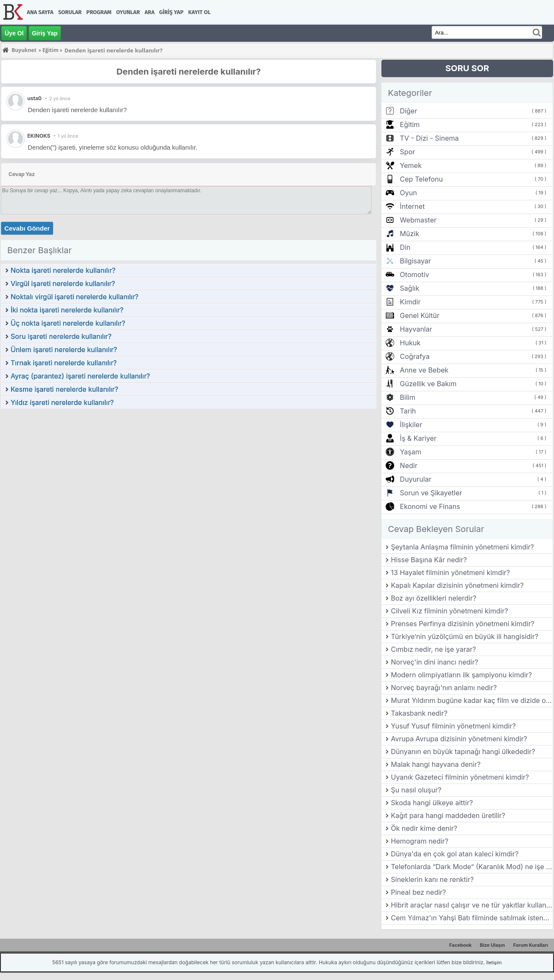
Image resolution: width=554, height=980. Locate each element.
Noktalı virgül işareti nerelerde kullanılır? (75, 297)
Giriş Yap (172, 12)
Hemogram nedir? (420, 841)
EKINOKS (39, 136)
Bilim (407, 397)
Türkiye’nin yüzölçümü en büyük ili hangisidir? (465, 636)
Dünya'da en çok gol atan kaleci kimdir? (454, 854)
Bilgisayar (415, 261)
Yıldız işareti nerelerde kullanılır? (62, 402)
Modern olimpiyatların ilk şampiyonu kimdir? (461, 675)
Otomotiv (414, 275)
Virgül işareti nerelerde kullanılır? (63, 283)
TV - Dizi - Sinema (429, 138)
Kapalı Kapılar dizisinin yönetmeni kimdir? (457, 585)
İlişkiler (411, 425)
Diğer (408, 111)
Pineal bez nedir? (418, 892)
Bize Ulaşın (492, 945)
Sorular (70, 12)
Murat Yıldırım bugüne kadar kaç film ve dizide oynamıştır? (472, 700)
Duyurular (415, 479)
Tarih (408, 411)
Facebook (460, 945)
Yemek (411, 165)
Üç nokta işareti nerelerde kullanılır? (68, 323)
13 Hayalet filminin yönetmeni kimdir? (450, 572)
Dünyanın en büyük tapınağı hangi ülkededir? (463, 752)
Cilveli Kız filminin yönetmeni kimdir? (449, 611)
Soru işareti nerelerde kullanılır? (61, 336)
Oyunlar (128, 12)
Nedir (408, 465)
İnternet (412, 206)
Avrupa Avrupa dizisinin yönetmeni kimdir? (459, 739)
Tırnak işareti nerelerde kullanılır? (64, 363)
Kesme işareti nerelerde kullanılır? (64, 389)
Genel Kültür (420, 315)
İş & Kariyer (418, 438)
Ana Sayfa (40, 12)
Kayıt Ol (199, 12)
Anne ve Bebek (424, 370)
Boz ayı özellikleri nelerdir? (433, 598)
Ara (149, 12)
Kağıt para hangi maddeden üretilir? (448, 815)
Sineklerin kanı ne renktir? (432, 879)
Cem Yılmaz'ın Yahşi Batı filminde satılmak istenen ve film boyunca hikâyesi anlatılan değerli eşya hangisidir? (472, 918)
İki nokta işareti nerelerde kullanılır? (67, 310)
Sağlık (410, 288)
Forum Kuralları (531, 945)
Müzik (409, 234)
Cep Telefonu (421, 179)
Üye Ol (14, 33)
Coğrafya (415, 356)
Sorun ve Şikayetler (431, 493)
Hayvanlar (416, 329)
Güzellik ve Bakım (428, 384)
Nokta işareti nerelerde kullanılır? (63, 270)
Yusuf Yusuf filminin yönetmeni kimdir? (453, 726)
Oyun (408, 193)
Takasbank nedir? (419, 713)
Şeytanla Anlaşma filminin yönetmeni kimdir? (462, 547)
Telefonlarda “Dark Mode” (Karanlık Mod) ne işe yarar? (472, 867)
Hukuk (410, 343)
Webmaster (418, 220)
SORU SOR (467, 68)
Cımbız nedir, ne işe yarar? (433, 649)
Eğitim (410, 124)
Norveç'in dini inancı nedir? (434, 662)
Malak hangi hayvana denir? (436, 764)
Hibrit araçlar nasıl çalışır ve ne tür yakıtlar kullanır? (472, 905)
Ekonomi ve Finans (430, 506)
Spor (407, 152)
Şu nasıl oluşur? (416, 790)
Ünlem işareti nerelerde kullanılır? (64, 350)
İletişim (494, 963)
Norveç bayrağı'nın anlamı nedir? (444, 688)
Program (99, 12)
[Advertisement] (189, 474)
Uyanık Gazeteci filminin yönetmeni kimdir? (460, 777)
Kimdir (410, 302)
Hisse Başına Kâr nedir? (429, 560)
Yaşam (410, 452)
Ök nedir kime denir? (424, 828)
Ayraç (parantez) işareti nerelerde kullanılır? (80, 376)
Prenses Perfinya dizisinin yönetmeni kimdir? (463, 624)
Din (405, 247)
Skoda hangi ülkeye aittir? (432, 803)
